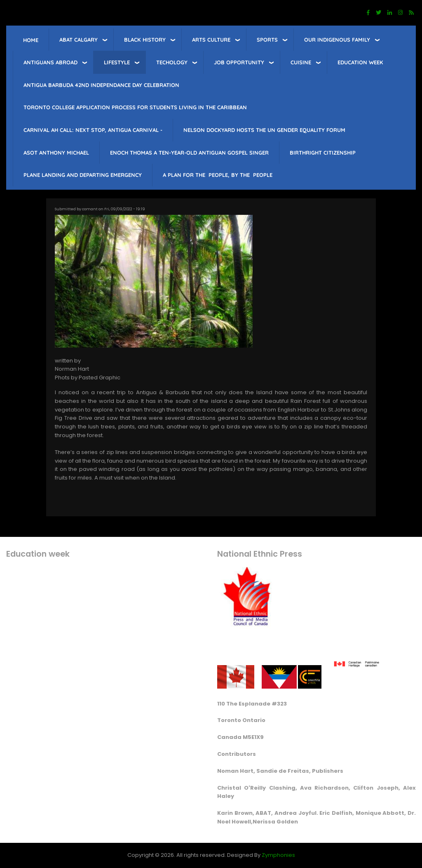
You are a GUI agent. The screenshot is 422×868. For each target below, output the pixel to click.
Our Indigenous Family (337, 40)
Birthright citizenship (323, 153)
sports (267, 40)
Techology (172, 62)
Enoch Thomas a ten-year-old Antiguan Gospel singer (189, 153)
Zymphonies (278, 855)
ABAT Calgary (79, 40)
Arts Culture (211, 40)
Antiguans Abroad (50, 62)
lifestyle (117, 62)
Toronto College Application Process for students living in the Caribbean (135, 107)
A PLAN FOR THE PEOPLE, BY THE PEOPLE (218, 175)
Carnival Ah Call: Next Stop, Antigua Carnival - (93, 130)
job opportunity (239, 62)
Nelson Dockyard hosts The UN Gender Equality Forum (264, 130)
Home (31, 40)
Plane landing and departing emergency (83, 175)
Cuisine (301, 62)
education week (360, 62)
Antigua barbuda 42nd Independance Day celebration (101, 85)
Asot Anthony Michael (56, 153)
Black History (145, 40)
